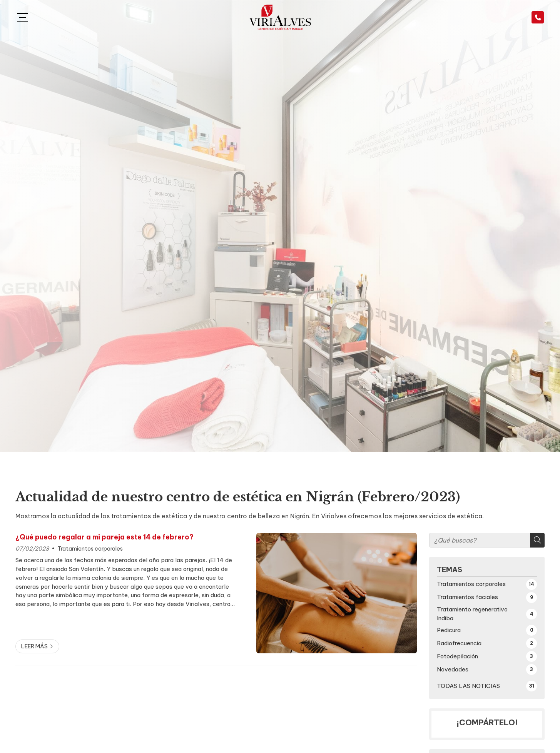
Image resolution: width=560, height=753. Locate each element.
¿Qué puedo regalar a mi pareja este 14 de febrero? (104, 537)
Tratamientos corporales (90, 549)
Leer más (34, 646)
